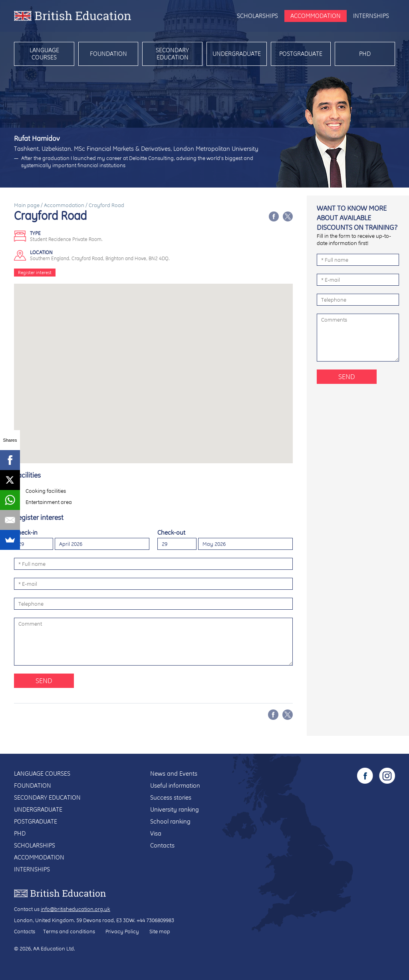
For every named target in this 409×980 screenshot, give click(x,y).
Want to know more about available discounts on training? (357, 218)
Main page (27, 205)
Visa (156, 833)
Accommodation (316, 16)
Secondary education (172, 54)
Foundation (108, 54)
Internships (371, 16)
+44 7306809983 (155, 920)
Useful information (175, 785)
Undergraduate (237, 54)
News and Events (174, 774)
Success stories (171, 797)
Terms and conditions (69, 931)
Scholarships (257, 16)
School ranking (170, 821)
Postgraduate (301, 54)
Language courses (44, 54)
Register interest (35, 273)
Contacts (162, 845)
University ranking (175, 809)
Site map (160, 931)
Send (44, 681)
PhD (365, 54)
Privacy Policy (122, 931)
